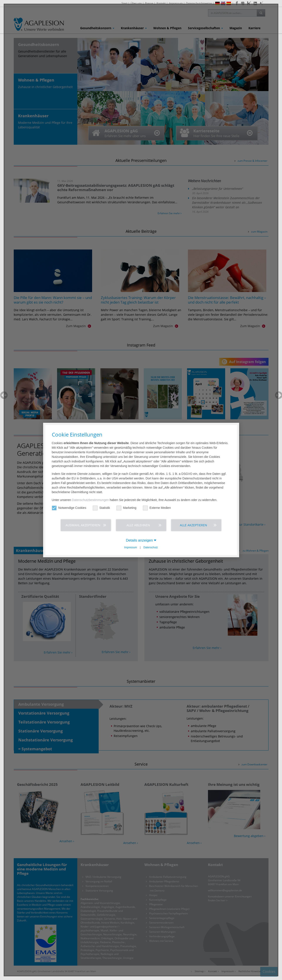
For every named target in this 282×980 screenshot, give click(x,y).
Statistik (101, 508)
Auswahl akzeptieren (83, 525)
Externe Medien (157, 508)
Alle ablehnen (138, 525)
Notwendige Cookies (69, 508)
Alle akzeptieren (193, 525)
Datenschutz (151, 547)
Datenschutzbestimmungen (90, 500)
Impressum (131, 547)
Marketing (126, 508)
